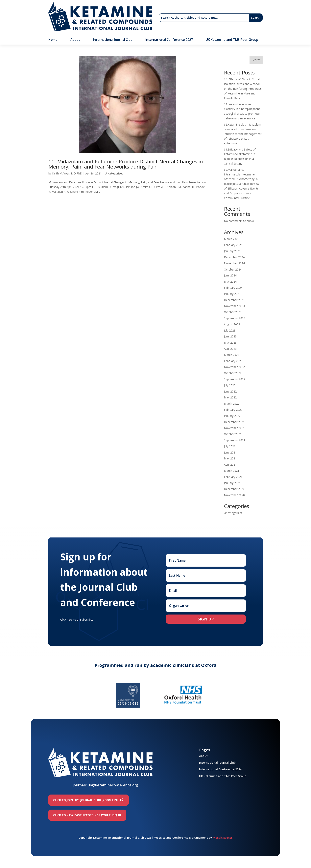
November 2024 (234, 263)
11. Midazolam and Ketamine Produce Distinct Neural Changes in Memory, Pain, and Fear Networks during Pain (126, 164)
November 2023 (234, 306)
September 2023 (235, 318)
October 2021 (233, 434)
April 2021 (230, 464)
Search (256, 60)
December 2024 (234, 257)
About (75, 40)
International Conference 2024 (220, 769)
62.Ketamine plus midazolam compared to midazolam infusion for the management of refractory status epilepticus (243, 134)
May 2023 (230, 343)
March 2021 (232, 471)
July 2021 (230, 446)
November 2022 (234, 367)
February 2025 (233, 245)
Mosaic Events (223, 838)
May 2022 (230, 397)
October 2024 (233, 269)
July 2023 (230, 330)
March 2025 (232, 239)
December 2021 (234, 422)
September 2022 (235, 379)
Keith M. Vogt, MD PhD (67, 173)
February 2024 (233, 288)
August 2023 (232, 324)
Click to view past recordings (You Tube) (85, 815)
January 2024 (232, 294)
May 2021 (230, 458)
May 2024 (230, 282)
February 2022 (233, 410)
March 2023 (232, 355)
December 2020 (234, 489)
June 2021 (230, 452)
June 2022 (230, 391)
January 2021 (232, 483)
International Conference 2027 (169, 40)
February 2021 (233, 477)
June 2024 (230, 275)
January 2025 (232, 251)
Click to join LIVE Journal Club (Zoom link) (86, 800)
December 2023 (234, 300)
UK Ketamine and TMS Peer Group (232, 40)
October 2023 (233, 312)
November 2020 (234, 495)
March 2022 (232, 404)
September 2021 (235, 440)
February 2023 (233, 361)
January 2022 (232, 416)
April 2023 (230, 349)
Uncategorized (114, 173)
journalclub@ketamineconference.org (105, 785)
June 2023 (230, 336)
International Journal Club (113, 40)
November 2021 (234, 428)
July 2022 (230, 385)
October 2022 (233, 373)
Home (53, 40)
